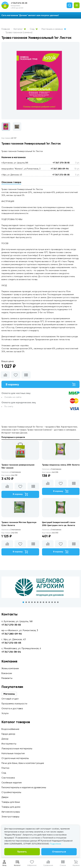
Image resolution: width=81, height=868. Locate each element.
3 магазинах (52, 469)
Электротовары (10, 817)
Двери (5, 797)
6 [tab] (38, 602)
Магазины (9, 694)
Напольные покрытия (13, 753)
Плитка (5, 768)
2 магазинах (11, 472)
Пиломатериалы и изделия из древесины (24, 787)
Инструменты (9, 744)
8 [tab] (43, 602)
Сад (34, 29)
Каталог (20, 29)
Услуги (5, 713)
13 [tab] (58, 602)
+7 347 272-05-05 (61, 175)
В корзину (40, 384)
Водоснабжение (10, 729)
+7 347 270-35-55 (61, 163)
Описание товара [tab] (11, 182)
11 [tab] (52, 602)
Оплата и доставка (12, 708)
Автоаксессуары (11, 812)
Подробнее (56, 844)
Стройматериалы (11, 792)
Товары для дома (11, 807)
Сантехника (8, 778)
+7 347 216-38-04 (11, 652)
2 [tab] (26, 602)
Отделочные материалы (15, 758)
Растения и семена (54, 29)
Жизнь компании (10, 668)
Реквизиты (7, 678)
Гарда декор (8, 734)
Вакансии (7, 673)
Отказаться (59, 852)
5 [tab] (35, 602)
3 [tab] (29, 602)
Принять (22, 852)
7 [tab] (41, 602)
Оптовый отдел (10, 699)
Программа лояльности (14, 704)
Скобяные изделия (12, 783)
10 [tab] (49, 602)
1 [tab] (23, 602)
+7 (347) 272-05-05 (19, 3)
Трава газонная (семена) (19, 32)
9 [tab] (46, 602)
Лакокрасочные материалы (17, 748)
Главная (6, 29)
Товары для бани (11, 802)
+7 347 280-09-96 (60, 169)
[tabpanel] (40, 587)
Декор (5, 739)
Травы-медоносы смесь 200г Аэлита (61, 465)
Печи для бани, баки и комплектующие (23, 763)
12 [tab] (55, 602)
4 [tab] (32, 602)
